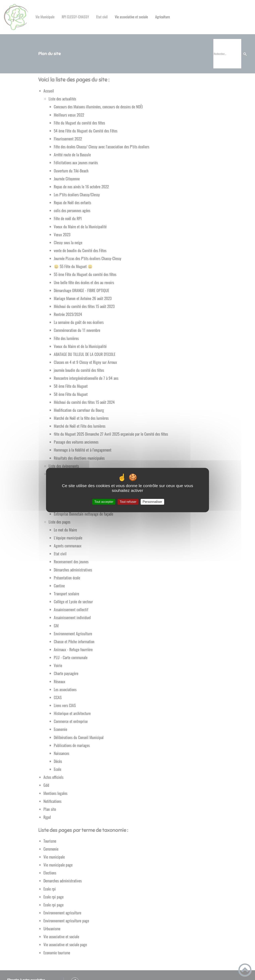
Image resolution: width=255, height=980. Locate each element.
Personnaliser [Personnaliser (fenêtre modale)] (152, 502)
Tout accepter (104, 502)
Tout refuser (128, 502)
